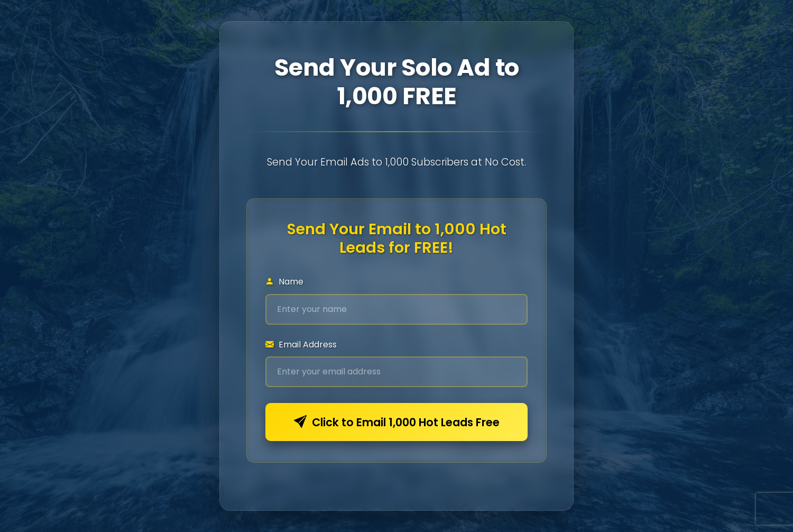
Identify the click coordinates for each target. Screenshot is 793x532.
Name (284, 282)
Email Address (301, 345)
